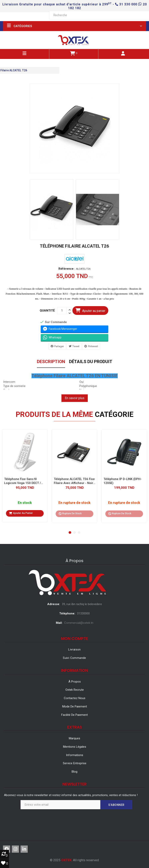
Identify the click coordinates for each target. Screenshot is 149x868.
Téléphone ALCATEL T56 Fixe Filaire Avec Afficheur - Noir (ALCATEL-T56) (74, 481)
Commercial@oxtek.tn (79, 623)
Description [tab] (51, 362)
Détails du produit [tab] (91, 362)
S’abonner (116, 805)
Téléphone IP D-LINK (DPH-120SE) (123, 481)
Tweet (76, 346)
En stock (25, 503)
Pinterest (93, 346)
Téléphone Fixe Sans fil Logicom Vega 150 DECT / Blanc (23, 481)
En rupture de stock (74, 503)
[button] (70, 532)
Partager (59, 346)
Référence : (67, 269)
